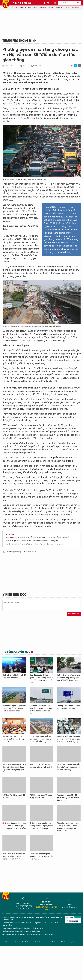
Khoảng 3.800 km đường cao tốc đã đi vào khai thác (68, 707)
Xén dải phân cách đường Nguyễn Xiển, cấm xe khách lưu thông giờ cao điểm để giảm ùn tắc (38, 537)
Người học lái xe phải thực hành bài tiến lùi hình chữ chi (41, 766)
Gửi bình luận (74, 614)
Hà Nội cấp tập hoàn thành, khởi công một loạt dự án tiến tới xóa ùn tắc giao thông (35, 544)
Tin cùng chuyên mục (16, 652)
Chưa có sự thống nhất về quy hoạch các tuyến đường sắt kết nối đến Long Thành (41, 739)
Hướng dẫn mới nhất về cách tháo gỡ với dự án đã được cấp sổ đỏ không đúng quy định (14, 768)
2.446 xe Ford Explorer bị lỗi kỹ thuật (14, 796)
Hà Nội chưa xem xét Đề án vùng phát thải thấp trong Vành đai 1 (13, 739)
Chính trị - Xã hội (39, 8)
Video (68, 8)
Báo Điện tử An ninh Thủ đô (6, 4)
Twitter (76, 66)
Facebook (72, 66)
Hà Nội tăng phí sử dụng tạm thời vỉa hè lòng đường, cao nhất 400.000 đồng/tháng (68, 678)
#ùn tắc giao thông (14, 552)
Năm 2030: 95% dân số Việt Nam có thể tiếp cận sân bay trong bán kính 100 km (14, 856)
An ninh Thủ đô (21, 3)
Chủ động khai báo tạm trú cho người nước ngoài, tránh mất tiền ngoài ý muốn (41, 826)
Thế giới (51, 8)
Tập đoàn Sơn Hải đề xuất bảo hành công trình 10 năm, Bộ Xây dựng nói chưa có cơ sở (41, 710)
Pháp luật (60, 8)
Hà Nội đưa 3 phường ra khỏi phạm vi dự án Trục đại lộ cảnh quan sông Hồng (14, 708)
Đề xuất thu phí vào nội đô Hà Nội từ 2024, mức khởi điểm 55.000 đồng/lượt (32, 541)
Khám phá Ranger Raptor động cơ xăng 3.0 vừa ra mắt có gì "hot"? (41, 856)
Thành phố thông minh (19, 40)
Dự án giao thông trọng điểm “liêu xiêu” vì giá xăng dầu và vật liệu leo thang (68, 767)
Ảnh (30, 8)
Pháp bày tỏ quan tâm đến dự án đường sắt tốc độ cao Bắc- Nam (68, 798)
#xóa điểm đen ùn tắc (32, 552)
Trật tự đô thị (20, 8)
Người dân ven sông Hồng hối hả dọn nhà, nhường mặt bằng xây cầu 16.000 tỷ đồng (14, 826)
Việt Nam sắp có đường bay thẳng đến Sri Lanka (41, 796)
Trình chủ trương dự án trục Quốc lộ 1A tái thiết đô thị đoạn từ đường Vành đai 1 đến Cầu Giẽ (68, 827)
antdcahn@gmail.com (70, 907)
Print (79, 66)
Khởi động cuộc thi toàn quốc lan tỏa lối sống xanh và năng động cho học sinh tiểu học (41, 679)
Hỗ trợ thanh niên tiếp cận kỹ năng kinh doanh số (14, 676)
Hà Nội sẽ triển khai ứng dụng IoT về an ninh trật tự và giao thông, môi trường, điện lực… (68, 739)
